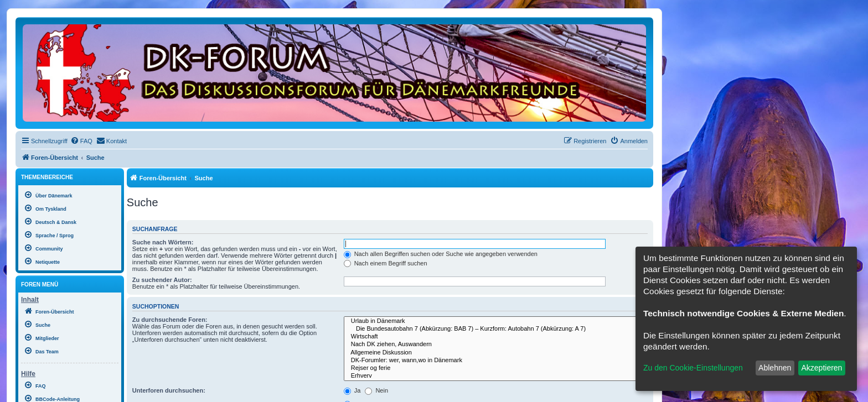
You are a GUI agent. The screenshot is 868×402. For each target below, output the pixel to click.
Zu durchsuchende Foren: (170, 320)
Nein (376, 390)
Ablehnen (775, 368)
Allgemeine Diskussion (496, 353)
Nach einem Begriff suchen (386, 263)
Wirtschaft (496, 337)
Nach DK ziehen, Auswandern (496, 344)
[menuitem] (81, 141)
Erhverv (496, 376)
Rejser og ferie (496, 368)
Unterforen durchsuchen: (169, 390)
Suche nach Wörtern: (163, 242)
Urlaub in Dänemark (496, 321)
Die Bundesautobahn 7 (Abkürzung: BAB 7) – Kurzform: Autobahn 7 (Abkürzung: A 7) (496, 329)
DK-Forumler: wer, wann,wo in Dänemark (496, 361)
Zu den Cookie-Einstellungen (693, 368)
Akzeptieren (821, 368)
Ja (352, 390)
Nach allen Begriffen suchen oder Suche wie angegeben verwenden (441, 254)
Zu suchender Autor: (162, 280)
